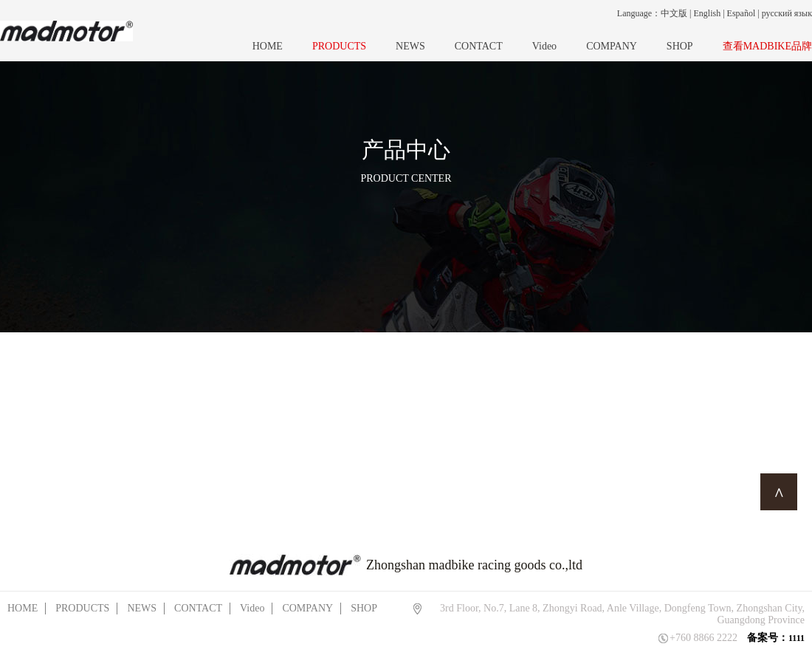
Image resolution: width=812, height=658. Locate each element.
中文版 (674, 13)
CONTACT (479, 46)
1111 (796, 638)
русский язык (787, 13)
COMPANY (612, 46)
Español (742, 13)
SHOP (680, 46)
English (708, 13)
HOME (268, 46)
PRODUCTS (339, 46)
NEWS (410, 46)
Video (544, 46)
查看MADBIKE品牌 (767, 46)
